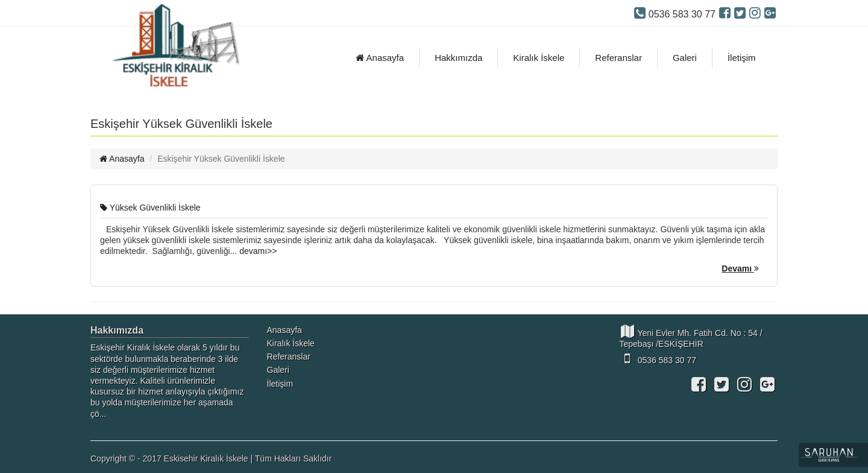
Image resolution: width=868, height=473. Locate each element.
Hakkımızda (458, 58)
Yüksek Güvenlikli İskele (150, 208)
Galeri (685, 58)
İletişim (742, 58)
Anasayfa (380, 58)
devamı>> (258, 251)
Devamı (740, 268)
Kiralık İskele (539, 58)
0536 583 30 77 (658, 358)
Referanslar (618, 58)
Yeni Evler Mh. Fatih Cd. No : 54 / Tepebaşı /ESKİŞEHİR (691, 337)
